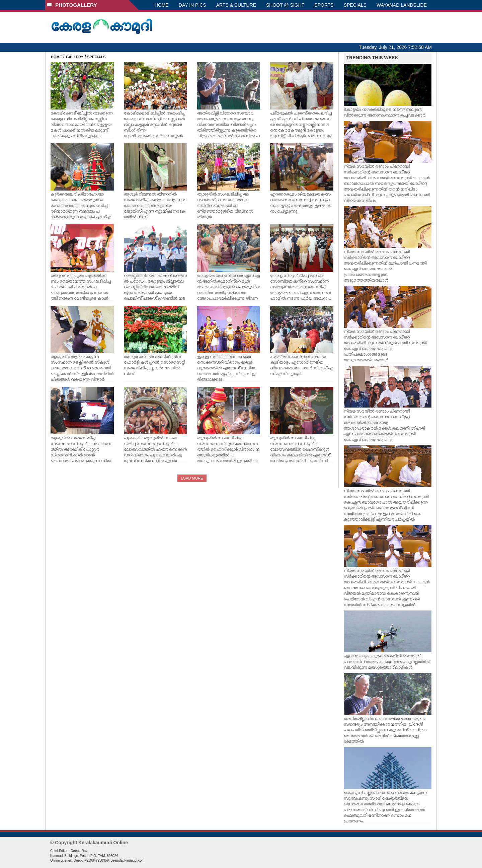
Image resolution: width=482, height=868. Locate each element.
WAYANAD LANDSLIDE (402, 5)
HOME (162, 5)
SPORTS (324, 5)
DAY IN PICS (192, 5)
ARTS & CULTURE (236, 5)
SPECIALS (355, 5)
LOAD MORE (192, 478)
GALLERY (75, 57)
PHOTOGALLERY (72, 5)
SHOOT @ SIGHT (285, 5)
